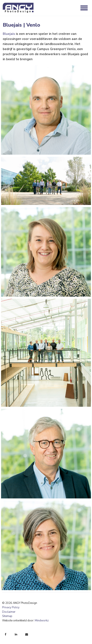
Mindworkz (42, 621)
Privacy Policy (11, 607)
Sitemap (7, 616)
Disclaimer (9, 612)
